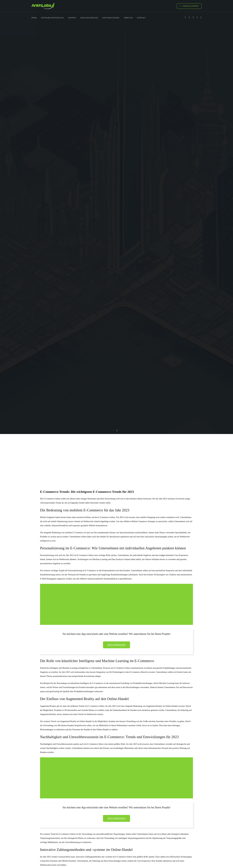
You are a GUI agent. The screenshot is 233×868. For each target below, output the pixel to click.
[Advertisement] (116, 456)
